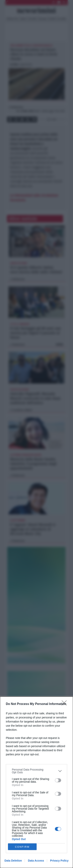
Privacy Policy (59, 861)
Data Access (36, 861)
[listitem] (36, 771)
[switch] (58, 780)
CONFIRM (22, 847)
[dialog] (36, 782)
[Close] (65, 704)
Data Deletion (13, 861)
